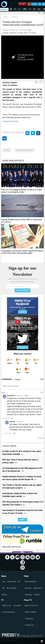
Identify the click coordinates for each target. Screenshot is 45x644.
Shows (37, 595)
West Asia (12, 582)
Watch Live (7, 606)
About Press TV (31, 606)
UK (3, 588)
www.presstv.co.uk (10, 121)
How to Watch (31, 612)
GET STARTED (23, 290)
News (6, 17)
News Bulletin (31, 582)
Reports (15, 17)
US (19, 582)
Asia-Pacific (12, 588)
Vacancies (29, 619)
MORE (22, 520)
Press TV (28, 600)
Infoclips (28, 595)
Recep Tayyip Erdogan (25, 150)
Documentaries (9, 612)
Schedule (17, 606)
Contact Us (29, 625)
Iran (4, 582)
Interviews (38, 588)
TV (2, 600)
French (34, 4)
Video (26, 576)
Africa (5, 595)
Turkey (7, 150)
